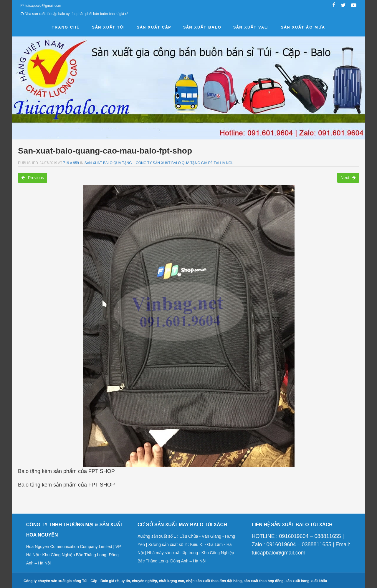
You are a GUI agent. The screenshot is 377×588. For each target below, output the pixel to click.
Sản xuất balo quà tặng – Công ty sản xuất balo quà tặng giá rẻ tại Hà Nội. (159, 163)
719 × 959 (71, 163)
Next (348, 178)
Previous (33, 178)
